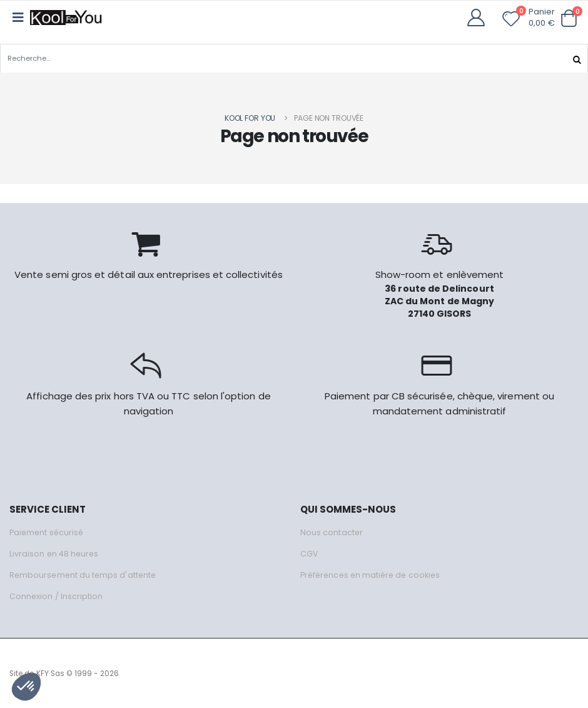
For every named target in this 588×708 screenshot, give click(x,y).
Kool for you (250, 117)
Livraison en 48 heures (55, 553)
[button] (569, 18)
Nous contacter (332, 532)
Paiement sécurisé (48, 532)
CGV (309, 553)
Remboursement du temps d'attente (84, 574)
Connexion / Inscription (57, 596)
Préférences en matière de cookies (373, 574)
